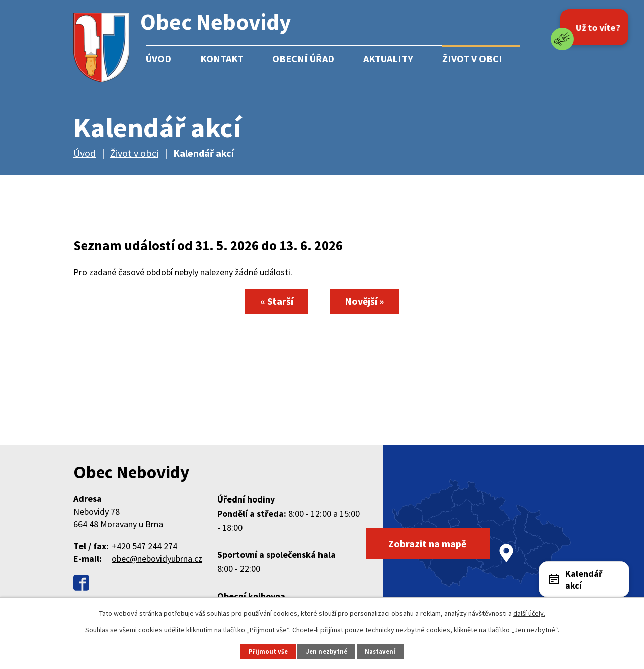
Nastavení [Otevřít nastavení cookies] (380, 652)
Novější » (365, 301)
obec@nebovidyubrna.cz (157, 559)
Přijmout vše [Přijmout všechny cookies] (268, 652)
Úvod (158, 59)
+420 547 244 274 (144, 546)
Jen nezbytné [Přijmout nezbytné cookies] (327, 652)
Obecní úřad (303, 59)
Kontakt (222, 59)
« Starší (276, 301)
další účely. (529, 613)
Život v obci (472, 59)
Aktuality (388, 59)
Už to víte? (598, 27)
